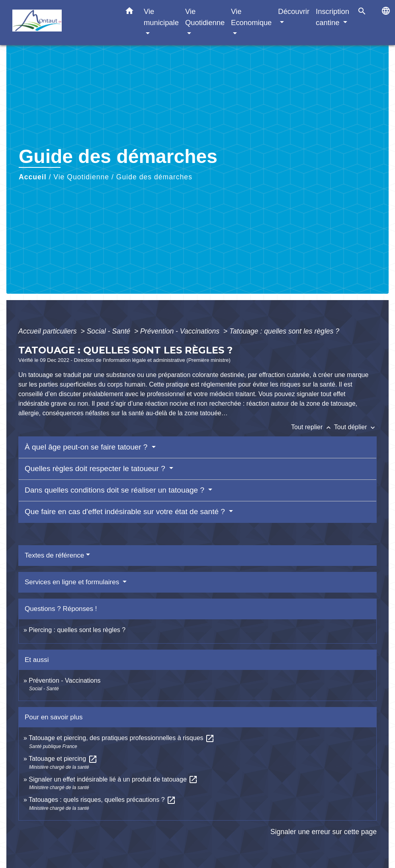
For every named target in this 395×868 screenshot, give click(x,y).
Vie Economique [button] (251, 17)
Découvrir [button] (294, 11)
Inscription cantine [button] (332, 17)
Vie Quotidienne (81, 177)
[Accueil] (62, 23)
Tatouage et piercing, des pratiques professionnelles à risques (122, 738)
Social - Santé (110, 331)
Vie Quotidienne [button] (205, 17)
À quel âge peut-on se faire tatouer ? (87, 447)
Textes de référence (54, 555)
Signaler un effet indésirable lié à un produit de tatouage (113, 779)
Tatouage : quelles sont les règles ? (284, 331)
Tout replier (313, 427)
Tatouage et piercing (63, 759)
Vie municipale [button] (161, 17)
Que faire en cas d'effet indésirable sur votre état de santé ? (126, 512)
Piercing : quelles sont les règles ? (77, 630)
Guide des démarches (154, 177)
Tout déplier (355, 427)
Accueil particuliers (49, 331)
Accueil (33, 177)
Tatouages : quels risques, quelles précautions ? (102, 800)
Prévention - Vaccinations (181, 331)
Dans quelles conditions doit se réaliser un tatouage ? (115, 490)
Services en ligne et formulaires (73, 582)
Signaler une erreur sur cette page (324, 832)
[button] (129, 12)
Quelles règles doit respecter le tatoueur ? (96, 468)
